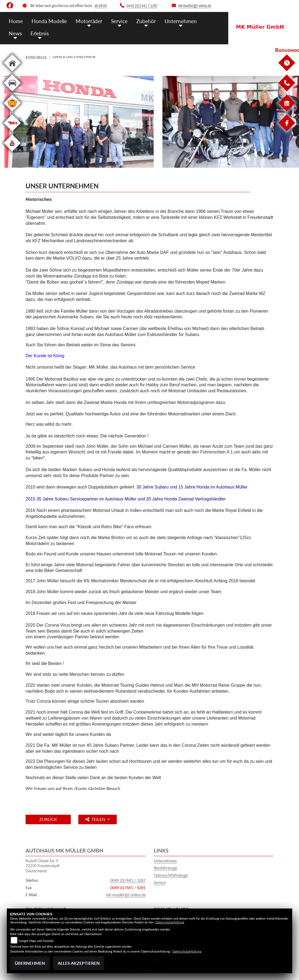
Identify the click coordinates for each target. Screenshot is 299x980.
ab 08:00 (101, 6)
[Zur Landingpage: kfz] (12, 92)
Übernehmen (30, 963)
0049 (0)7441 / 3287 (128, 880)
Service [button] (119, 21)
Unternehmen (165, 861)
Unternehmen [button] (181, 21)
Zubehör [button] (146, 21)
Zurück (48, 819)
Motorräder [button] (89, 21)
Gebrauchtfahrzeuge (171, 875)
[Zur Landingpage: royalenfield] (12, 112)
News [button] (15, 33)
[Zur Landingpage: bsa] (12, 132)
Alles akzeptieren (79, 963)
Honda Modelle (49, 21)
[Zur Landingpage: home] (12, 72)
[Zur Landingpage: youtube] (12, 152)
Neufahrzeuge (165, 868)
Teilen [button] (96, 819)
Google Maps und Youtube (36, 941)
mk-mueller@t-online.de (126, 895)
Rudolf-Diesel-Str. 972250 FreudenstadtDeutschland (43, 866)
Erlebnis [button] (40, 33)
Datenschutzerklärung (170, 922)
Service (160, 883)
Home (16, 21)
